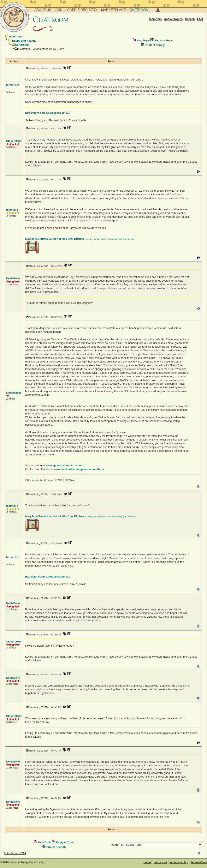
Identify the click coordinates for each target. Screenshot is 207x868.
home (147, 862)
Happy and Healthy (24, 41)
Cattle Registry (82, 10)
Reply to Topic (164, 40)
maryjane (12, 210)
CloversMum (14, 141)
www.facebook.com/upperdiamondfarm (79, 469)
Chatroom (139, 10)
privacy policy (179, 862)
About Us (43, 10)
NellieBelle (13, 278)
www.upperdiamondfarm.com (64, 465)
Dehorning (22, 45)
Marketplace (114, 10)
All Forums (16, 37)
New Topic (143, 40)
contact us (160, 862)
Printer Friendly (155, 45)
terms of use (199, 862)
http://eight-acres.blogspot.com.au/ (48, 113)
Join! (59, 10)
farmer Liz (13, 85)
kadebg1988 (14, 393)
